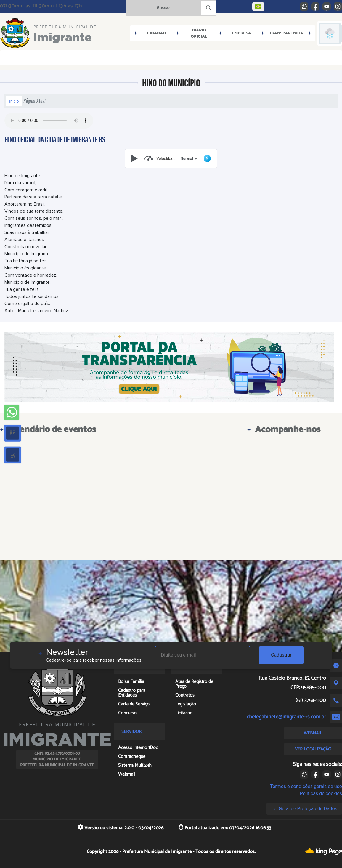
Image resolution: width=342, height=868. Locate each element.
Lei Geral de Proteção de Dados (304, 809)
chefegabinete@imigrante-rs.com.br (286, 717)
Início (14, 101)
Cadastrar (281, 655)
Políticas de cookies (321, 794)
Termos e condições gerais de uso (306, 786)
